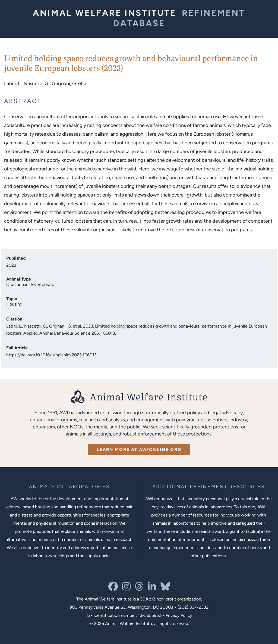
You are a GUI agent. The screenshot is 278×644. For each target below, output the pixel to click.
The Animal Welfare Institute (104, 599)
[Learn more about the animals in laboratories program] (69, 487)
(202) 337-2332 (193, 607)
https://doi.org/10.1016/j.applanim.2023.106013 (51, 355)
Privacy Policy (179, 615)
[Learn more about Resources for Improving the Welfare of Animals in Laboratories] (209, 487)
